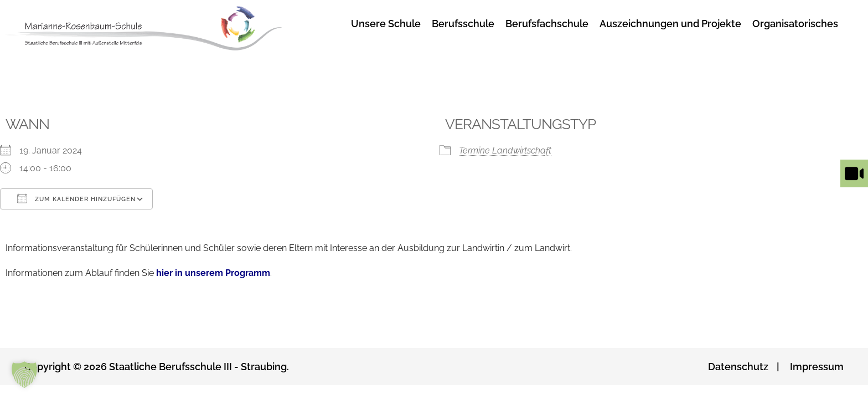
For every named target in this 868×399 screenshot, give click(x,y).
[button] (24, 375)
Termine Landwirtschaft (505, 150)
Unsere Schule (386, 24)
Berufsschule (463, 24)
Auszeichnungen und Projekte (670, 24)
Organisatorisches (795, 24)
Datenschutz (738, 367)
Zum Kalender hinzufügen (76, 198)
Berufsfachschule (547, 24)
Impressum (817, 367)
